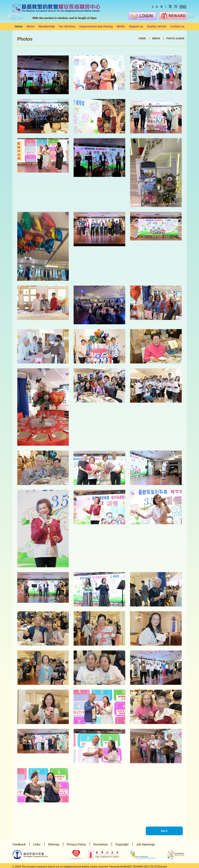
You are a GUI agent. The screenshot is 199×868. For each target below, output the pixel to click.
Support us (136, 27)
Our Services (67, 27)
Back (163, 831)
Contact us (177, 27)
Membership (47, 27)
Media (121, 27)
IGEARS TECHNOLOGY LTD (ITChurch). (145, 865)
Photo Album (175, 38)
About (30, 27)
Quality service (157, 27)
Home (19, 27)
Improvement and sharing (96, 27)
